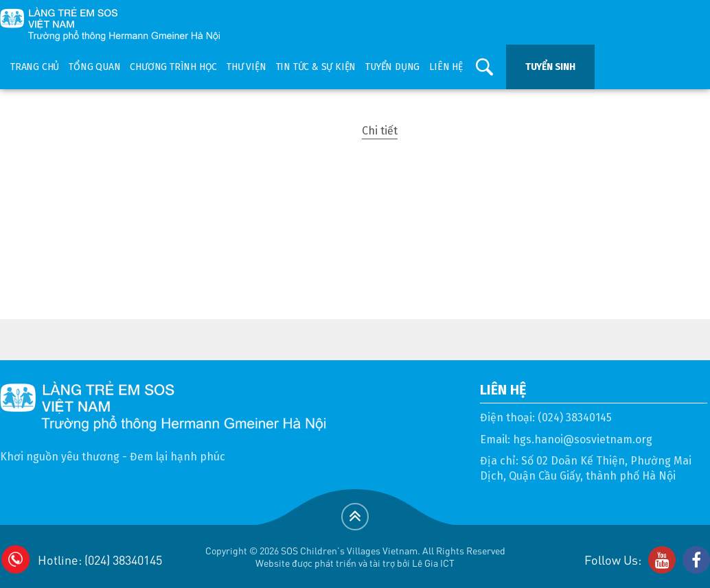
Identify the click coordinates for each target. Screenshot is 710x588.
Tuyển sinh (550, 67)
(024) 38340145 (575, 418)
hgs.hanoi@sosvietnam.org (583, 439)
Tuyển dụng (392, 67)
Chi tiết (380, 131)
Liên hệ (446, 67)
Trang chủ (35, 67)
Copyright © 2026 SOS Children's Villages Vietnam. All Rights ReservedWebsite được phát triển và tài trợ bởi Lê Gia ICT (355, 557)
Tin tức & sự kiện (316, 67)
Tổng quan (94, 67)
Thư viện (246, 67)
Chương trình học (173, 67)
